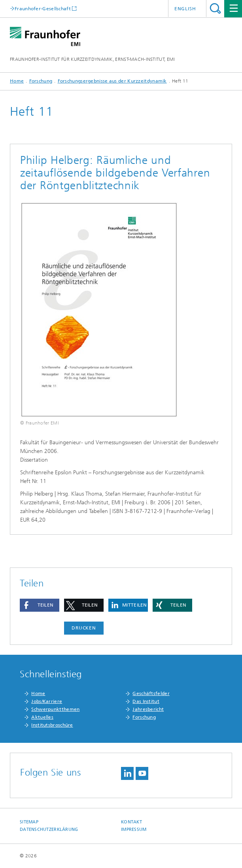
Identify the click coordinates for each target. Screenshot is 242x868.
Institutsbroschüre (52, 725)
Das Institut (146, 701)
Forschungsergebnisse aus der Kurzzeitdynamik (112, 81)
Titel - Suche (215, 8)
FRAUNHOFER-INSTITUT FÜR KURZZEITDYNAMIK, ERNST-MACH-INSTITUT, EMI (93, 59)
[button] (40, 605)
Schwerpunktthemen (55, 709)
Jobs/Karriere (47, 701)
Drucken (84, 628)
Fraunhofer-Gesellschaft (43, 8)
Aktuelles (42, 717)
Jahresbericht (148, 709)
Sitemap (29, 822)
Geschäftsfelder (151, 693)
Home (17, 81)
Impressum (134, 829)
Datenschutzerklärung (49, 829)
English (185, 9)
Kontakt (131, 822)
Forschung (41, 81)
